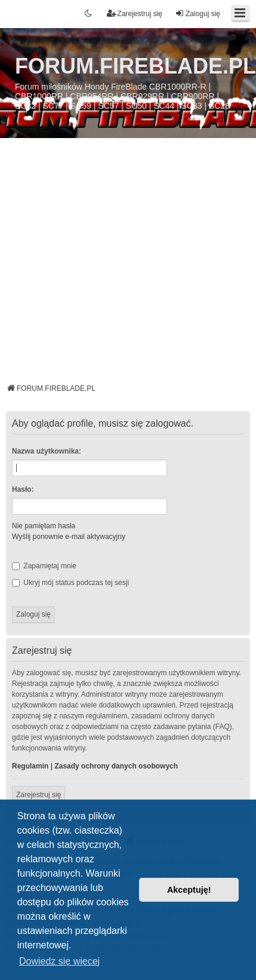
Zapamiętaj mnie (44, 566)
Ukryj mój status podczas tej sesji (70, 583)
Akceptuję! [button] (189, 890)
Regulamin (30, 766)
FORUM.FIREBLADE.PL (135, 66)
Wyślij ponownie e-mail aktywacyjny (69, 537)
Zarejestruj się (38, 795)
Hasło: (23, 489)
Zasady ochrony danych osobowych (116, 766)
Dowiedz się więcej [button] (59, 961)
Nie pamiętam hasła (44, 526)
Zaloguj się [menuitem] (198, 13)
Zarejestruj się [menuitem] (135, 13)
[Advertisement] (112, 265)
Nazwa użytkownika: (47, 451)
